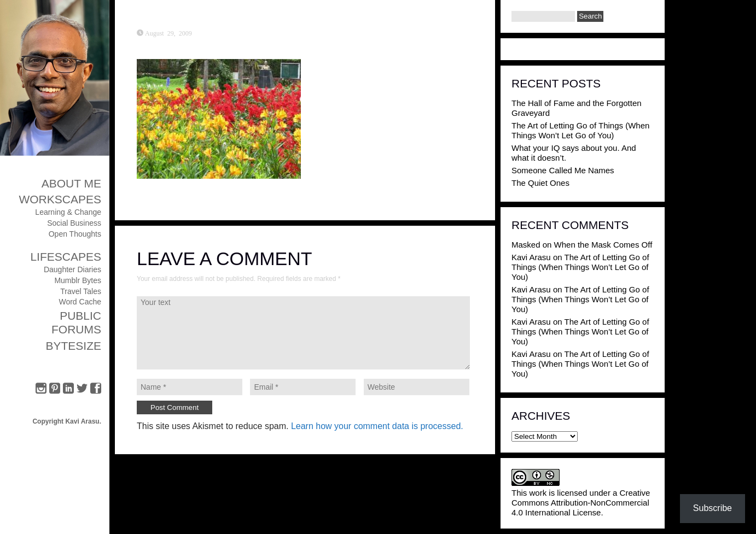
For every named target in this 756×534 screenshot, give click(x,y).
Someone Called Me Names (563, 170)
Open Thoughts (75, 234)
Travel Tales (81, 291)
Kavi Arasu (531, 257)
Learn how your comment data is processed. (377, 426)
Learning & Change (68, 212)
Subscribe (713, 508)
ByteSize (73, 346)
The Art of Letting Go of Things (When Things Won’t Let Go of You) (580, 130)
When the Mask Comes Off (603, 245)
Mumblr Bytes (78, 280)
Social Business (74, 223)
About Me (71, 183)
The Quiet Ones (540, 183)
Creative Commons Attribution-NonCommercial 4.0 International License (581, 503)
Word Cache (80, 302)
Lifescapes (66, 257)
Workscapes (60, 199)
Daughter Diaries (72, 269)
